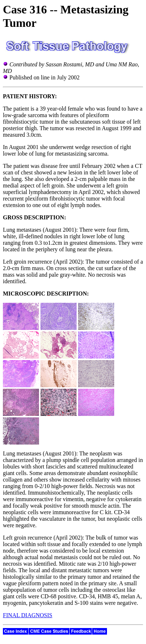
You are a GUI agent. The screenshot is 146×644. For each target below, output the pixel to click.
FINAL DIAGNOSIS (28, 615)
